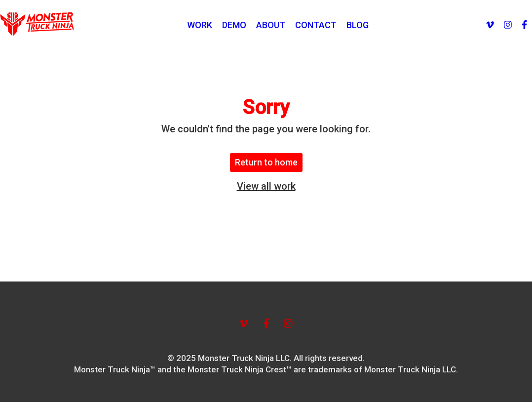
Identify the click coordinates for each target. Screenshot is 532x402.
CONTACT (316, 25)
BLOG (358, 25)
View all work (266, 186)
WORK (200, 25)
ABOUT (271, 25)
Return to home (266, 162)
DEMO (234, 25)
